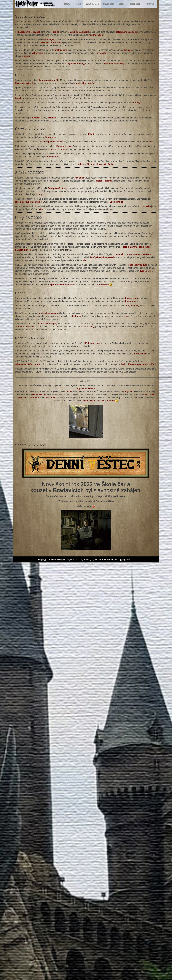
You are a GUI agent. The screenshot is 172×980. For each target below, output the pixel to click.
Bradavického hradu (51, 42)
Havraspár (101, 53)
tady (40, 194)
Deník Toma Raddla (79, 32)
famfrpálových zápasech (102, 257)
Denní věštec (92, 4)
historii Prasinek (104, 181)
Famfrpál (150, 4)
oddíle (69, 391)
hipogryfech (51, 137)
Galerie (122, 4)
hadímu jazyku (96, 35)
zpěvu (40, 209)
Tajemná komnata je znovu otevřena (133, 254)
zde (151, 142)
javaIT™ (74, 559)
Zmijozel (128, 50)
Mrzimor (26, 56)
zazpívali (52, 118)
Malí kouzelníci (93, 343)
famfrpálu (34, 397)
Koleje (78, 4)
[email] (110, 559)
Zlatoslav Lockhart (24, 327)
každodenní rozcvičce (29, 32)
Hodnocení (136, 4)
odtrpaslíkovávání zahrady (28, 364)
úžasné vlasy (88, 327)
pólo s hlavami (130, 247)
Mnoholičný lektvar (137, 265)
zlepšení (36, 118)
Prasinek (81, 178)
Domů (67, 4)
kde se (56, 32)
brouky (137, 103)
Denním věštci (39, 394)
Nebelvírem (37, 53)
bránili (18, 98)
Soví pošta (109, 4)
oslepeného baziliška (126, 32)
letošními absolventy (114, 64)
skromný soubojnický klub (28, 202)
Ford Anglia (140, 354)
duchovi (64, 149)
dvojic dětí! (145, 271)
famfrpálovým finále (49, 80)
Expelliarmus (116, 202)
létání (91, 134)
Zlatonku (76, 316)
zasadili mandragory (47, 324)
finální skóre (61, 50)
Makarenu (104, 284)
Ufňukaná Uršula (63, 146)
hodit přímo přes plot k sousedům (138, 364)
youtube (111, 400)
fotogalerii (128, 391)
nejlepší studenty (75, 64)
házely (53, 149)
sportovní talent (58, 284)
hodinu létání (132, 298)
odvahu (71, 284)
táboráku (146, 206)
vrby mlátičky (132, 306)
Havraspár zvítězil (24, 83)
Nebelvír (82, 164)
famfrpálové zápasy (53, 142)
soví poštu (51, 397)
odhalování (53, 157)
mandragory (50, 39)
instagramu (99, 400)
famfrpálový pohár (85, 83)
